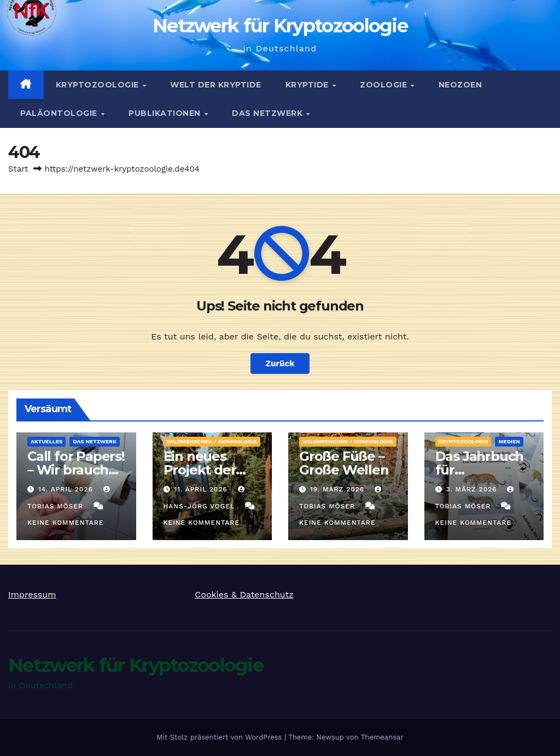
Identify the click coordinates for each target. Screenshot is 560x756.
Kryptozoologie (99, 85)
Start (18, 169)
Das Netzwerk (269, 113)
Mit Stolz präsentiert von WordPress (220, 737)
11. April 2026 (202, 489)
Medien (509, 441)
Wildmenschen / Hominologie (212, 441)
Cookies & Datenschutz (244, 594)
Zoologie (385, 85)
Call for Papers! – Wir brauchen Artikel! (76, 470)
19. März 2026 (339, 489)
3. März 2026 (472, 489)
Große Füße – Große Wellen (344, 463)
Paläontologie (60, 113)
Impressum (32, 594)
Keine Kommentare (66, 523)
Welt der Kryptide (216, 85)
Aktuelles (46, 441)
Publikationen (166, 113)
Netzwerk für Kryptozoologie (280, 26)
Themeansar (382, 737)
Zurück (280, 364)
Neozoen (460, 85)
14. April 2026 (67, 489)
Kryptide (308, 85)
